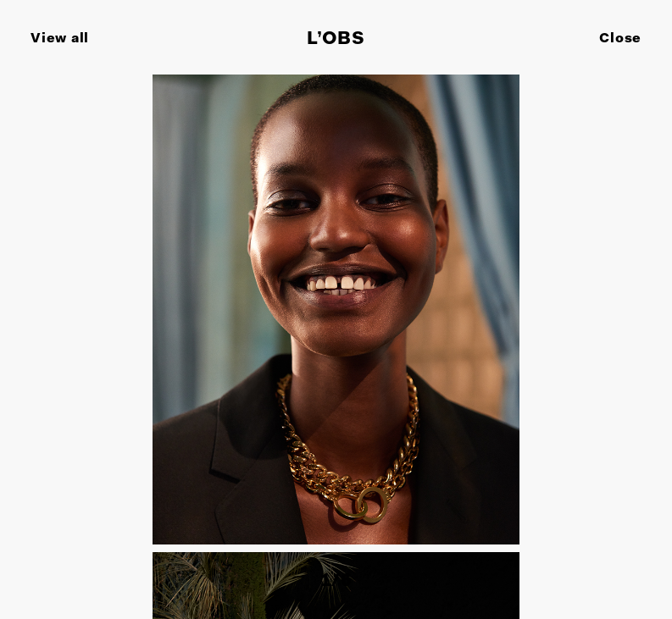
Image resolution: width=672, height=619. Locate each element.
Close (620, 39)
